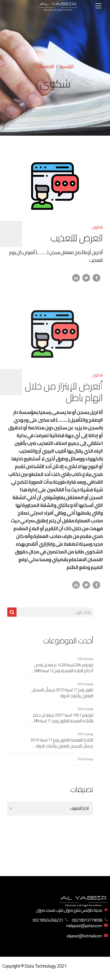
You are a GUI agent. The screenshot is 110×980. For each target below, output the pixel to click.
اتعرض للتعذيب (76, 238)
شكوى (97, 227)
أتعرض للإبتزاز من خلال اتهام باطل (64, 395)
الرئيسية (67, 66)
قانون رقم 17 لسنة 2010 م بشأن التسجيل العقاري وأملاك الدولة (62, 693)
